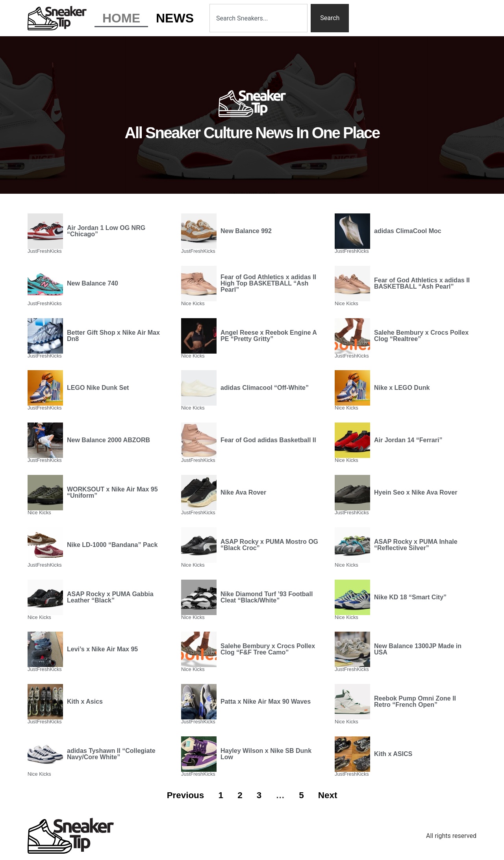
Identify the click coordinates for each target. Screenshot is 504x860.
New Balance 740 (93, 283)
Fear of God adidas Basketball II (268, 440)
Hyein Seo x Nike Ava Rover (416, 492)
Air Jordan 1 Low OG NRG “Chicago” (106, 231)
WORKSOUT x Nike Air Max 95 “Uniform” (112, 492)
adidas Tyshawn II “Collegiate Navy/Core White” (111, 754)
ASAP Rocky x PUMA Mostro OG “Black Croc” (269, 545)
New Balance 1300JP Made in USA (418, 649)
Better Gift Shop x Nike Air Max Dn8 (113, 336)
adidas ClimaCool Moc (408, 231)
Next (328, 795)
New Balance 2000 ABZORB (108, 440)
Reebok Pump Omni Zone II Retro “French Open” (415, 702)
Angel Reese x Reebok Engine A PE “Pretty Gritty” (269, 336)
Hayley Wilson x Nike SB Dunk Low (266, 754)
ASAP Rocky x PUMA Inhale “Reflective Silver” (416, 545)
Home (121, 18)
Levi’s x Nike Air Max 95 (102, 649)
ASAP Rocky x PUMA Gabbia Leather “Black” (110, 597)
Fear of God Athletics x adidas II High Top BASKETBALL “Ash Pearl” (268, 283)
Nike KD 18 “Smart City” (410, 597)
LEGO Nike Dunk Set (98, 388)
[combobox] (258, 18)
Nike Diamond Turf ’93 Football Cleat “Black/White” (267, 597)
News (175, 18)
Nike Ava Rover (243, 492)
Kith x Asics (85, 702)
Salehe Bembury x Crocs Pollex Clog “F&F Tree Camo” (268, 649)
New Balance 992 (246, 231)
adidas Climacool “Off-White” (265, 388)
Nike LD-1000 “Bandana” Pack (112, 545)
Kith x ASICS (393, 754)
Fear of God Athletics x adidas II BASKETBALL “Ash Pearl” (422, 283)
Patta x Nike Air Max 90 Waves (266, 702)
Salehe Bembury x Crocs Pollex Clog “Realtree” (421, 336)
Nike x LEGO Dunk (402, 388)
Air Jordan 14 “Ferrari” (408, 440)
